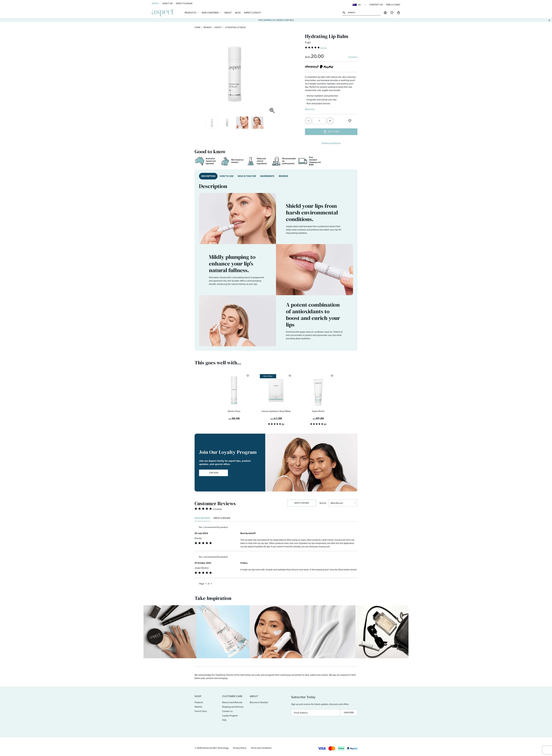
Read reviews (202, 518)
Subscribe (349, 713)
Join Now (213, 473)
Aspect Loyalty (252, 13)
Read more (310, 109)
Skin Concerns (210, 13)
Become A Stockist (259, 702)
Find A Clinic (393, 5)
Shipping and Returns (331, 143)
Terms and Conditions (261, 748)
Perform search (344, 13)
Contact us (376, 5)
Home (197, 27)
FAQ (224, 720)
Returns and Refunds (232, 702)
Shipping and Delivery (233, 707)
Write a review (302, 503)
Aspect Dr (167, 4)
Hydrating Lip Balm (235, 27)
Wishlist (198, 707)
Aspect (155, 4)
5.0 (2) (323, 48)
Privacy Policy (240, 748)
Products (190, 13)
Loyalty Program (230, 716)
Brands (208, 27)
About (228, 13)
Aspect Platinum (184, 4)
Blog (238, 13)
